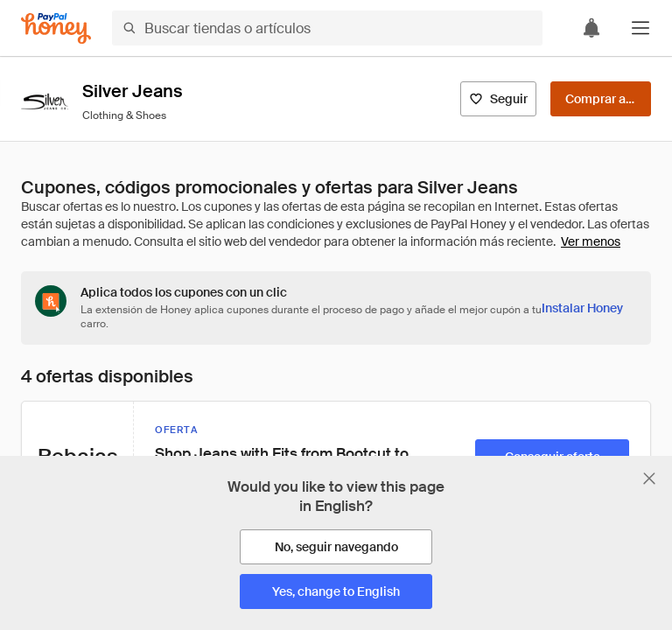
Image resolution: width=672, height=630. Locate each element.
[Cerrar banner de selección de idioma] (649, 479)
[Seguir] (498, 99)
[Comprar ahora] (601, 99)
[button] (640, 28)
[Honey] (56, 28)
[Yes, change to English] (336, 591)
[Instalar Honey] (582, 308)
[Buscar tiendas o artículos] (327, 28)
